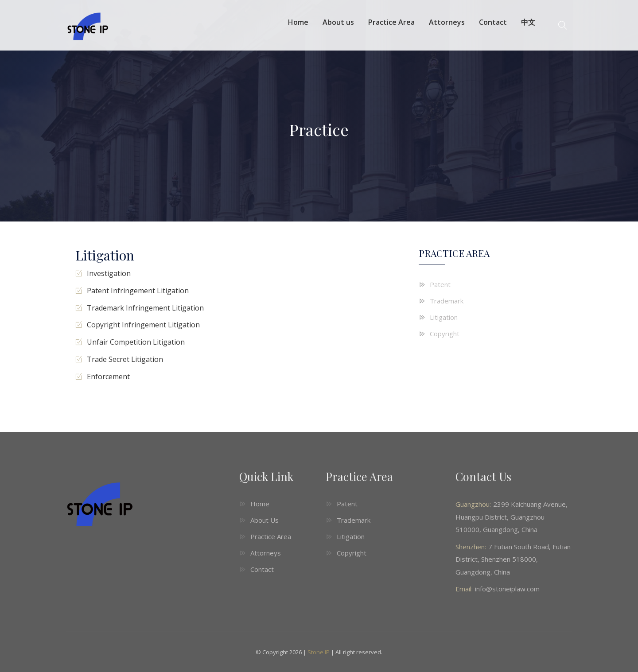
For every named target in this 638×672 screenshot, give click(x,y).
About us (338, 22)
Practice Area (391, 22)
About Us (265, 520)
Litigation (444, 317)
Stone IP (319, 652)
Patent (440, 284)
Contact (493, 22)
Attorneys (447, 22)
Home (298, 22)
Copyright (445, 334)
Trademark (447, 301)
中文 (528, 22)
